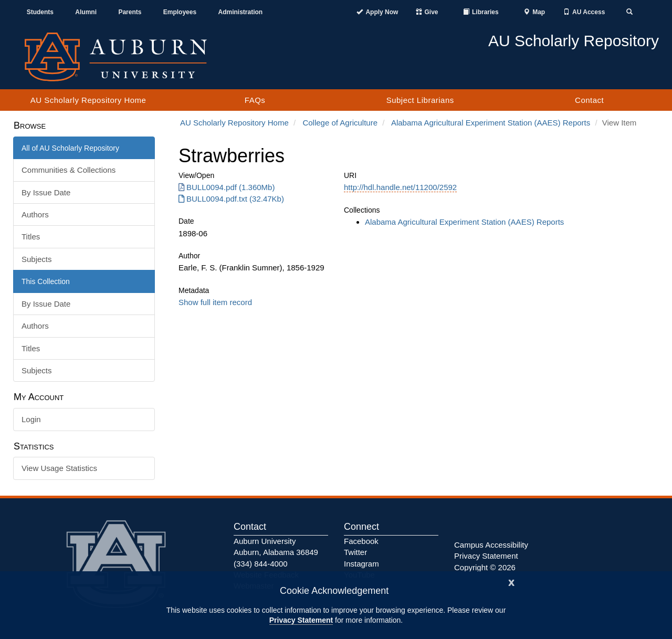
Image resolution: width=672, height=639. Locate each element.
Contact (589, 100)
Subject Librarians (420, 100)
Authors (35, 214)
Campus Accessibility (491, 545)
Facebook (361, 541)
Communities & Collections (69, 170)
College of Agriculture (340, 123)
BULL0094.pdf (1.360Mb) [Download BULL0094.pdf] (227, 187)
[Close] (511, 582)
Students (40, 12)
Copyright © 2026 (485, 567)
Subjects (37, 259)
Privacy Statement (301, 620)
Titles (31, 237)
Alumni (86, 12)
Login (31, 419)
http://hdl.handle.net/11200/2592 (400, 187)
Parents (130, 12)
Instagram (361, 564)
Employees (180, 12)
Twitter (355, 552)
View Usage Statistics (59, 468)
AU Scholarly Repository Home (88, 100)
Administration (240, 12)
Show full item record (215, 302)
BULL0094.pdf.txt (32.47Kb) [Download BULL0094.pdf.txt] (231, 199)
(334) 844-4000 (261, 564)
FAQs (255, 100)
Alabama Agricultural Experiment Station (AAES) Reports (491, 123)
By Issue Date (46, 192)
